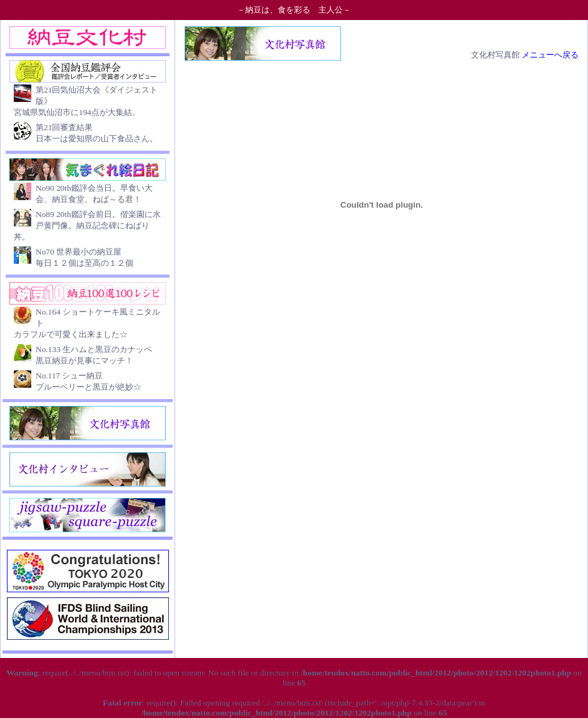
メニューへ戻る (550, 55)
